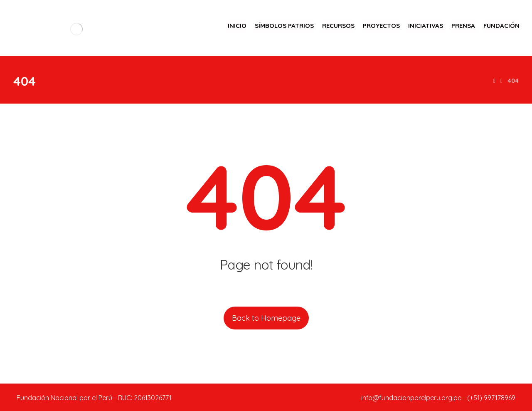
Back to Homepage (266, 318)
